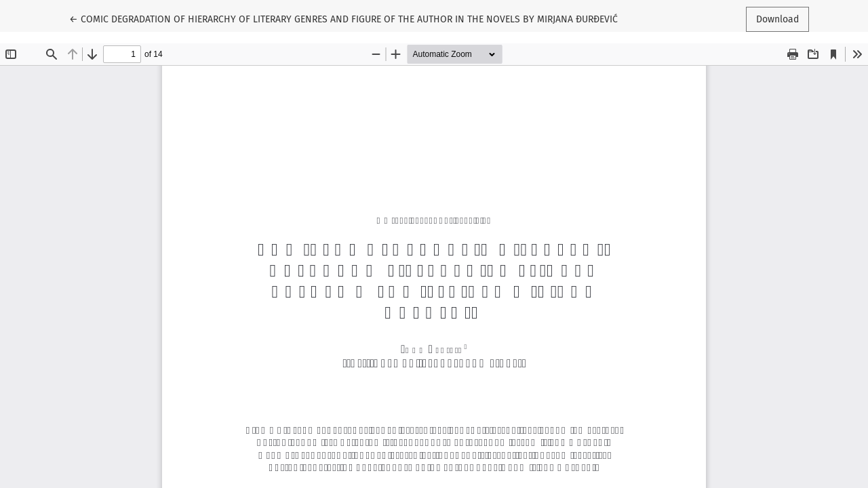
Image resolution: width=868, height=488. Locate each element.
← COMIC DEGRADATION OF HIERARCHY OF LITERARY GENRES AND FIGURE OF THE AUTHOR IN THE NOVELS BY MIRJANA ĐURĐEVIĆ (343, 18)
